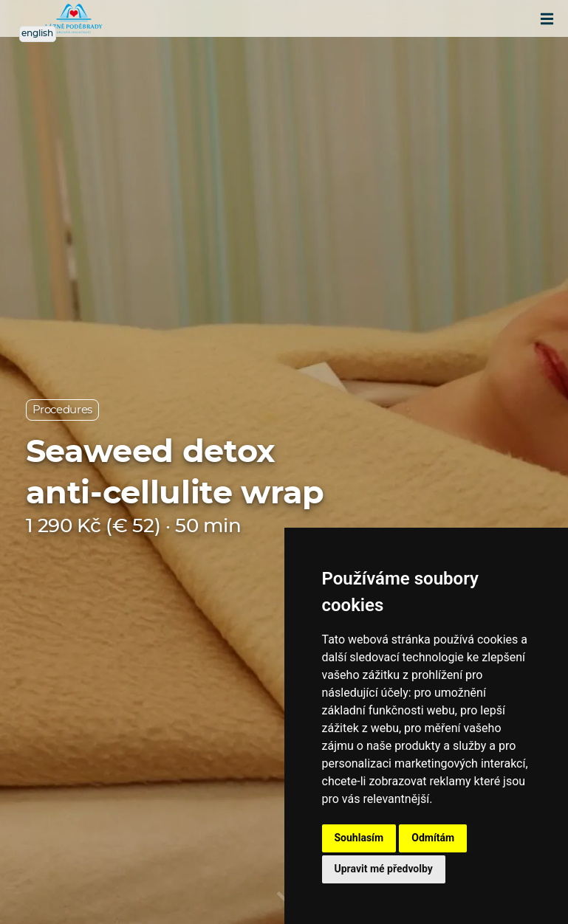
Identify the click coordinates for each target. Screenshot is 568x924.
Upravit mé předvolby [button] (384, 869)
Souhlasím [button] (359, 838)
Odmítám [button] (433, 838)
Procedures (63, 410)
